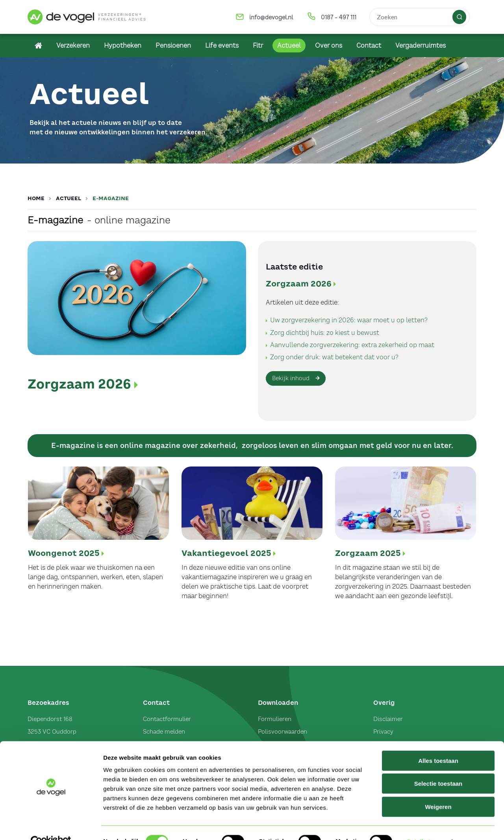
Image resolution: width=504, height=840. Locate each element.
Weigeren (438, 790)
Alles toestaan (438, 744)
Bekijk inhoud (291, 378)
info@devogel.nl (271, 17)
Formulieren (275, 719)
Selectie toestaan (438, 767)
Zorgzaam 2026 (79, 384)
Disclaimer (388, 719)
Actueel (69, 198)
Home (36, 198)
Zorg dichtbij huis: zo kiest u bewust (325, 333)
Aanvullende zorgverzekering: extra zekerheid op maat (352, 345)
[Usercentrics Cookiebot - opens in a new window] (51, 825)
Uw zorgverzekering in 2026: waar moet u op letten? (349, 320)
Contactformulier (167, 719)
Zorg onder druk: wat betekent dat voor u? (334, 357)
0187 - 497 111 (339, 17)
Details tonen (425, 824)
